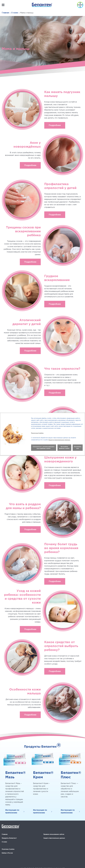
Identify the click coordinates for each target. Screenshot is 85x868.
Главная (5, 13)
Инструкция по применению (12, 811)
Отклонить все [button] (78, 448)
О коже (15, 13)
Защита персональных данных (54, 838)
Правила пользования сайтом (54, 834)
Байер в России (7, 853)
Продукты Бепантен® (9, 838)
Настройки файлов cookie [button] (64, 448)
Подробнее (55, 125)
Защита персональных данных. (59, 440)
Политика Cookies (8, 849)
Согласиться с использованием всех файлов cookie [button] (44, 448)
